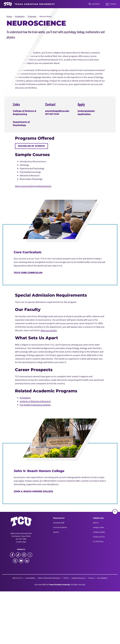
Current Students (60, 590)
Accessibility (30, 640)
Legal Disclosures (78, 640)
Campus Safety (99, 595)
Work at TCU (17, 640)
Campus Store (99, 590)
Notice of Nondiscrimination (49, 640)
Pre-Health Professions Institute (35, 467)
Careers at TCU (99, 599)
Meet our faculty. (49, 393)
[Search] (94, 4)
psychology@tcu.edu (57, 174)
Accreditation (102, 640)
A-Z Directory (98, 604)
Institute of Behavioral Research (35, 464)
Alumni (56, 595)
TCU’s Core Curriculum (28, 335)
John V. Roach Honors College (33, 554)
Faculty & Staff (59, 585)
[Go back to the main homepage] (21, 584)
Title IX (66, 640)
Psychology (25, 460)
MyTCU (96, 585)
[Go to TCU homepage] (29, 4)
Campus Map (21, 604)
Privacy (91, 640)
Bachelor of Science (31, 209)
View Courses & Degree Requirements (33, 249)
